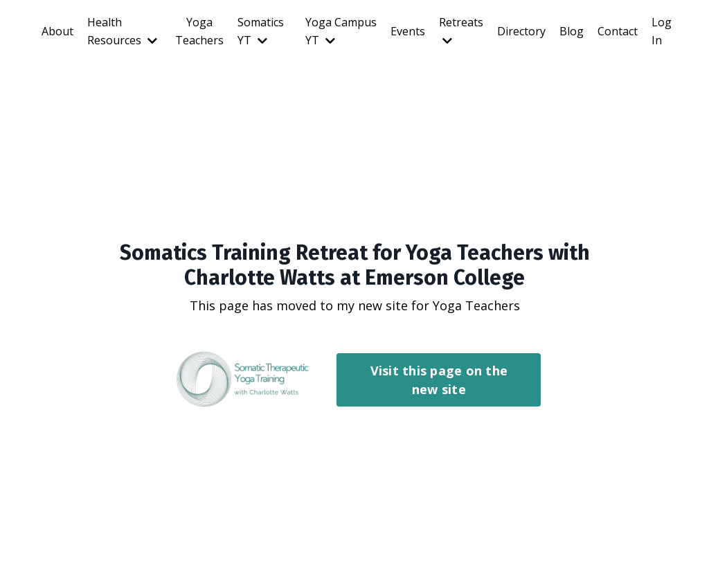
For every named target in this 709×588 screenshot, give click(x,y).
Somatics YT (261, 31)
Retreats (461, 30)
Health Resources (122, 31)
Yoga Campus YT (341, 31)
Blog (572, 31)
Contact (618, 31)
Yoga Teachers (199, 31)
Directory (521, 31)
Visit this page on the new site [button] (439, 380)
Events (408, 31)
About (57, 31)
